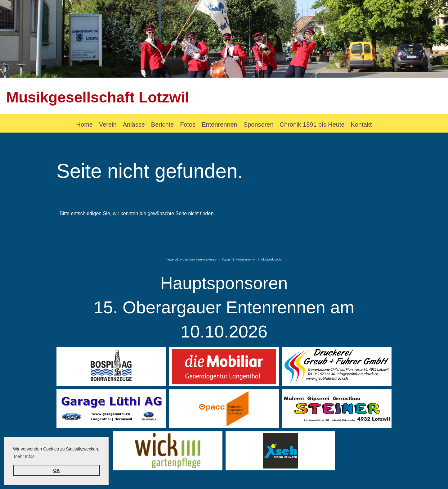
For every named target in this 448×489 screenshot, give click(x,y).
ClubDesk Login (271, 260)
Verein (108, 125)
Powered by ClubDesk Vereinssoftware (191, 260)
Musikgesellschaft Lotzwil (98, 97)
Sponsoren (259, 125)
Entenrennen (220, 125)
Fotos (188, 125)
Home (85, 125)
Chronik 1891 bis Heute (312, 125)
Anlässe (134, 125)
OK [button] (56, 470)
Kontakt (361, 125)
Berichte (162, 125)
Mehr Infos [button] (24, 456)
